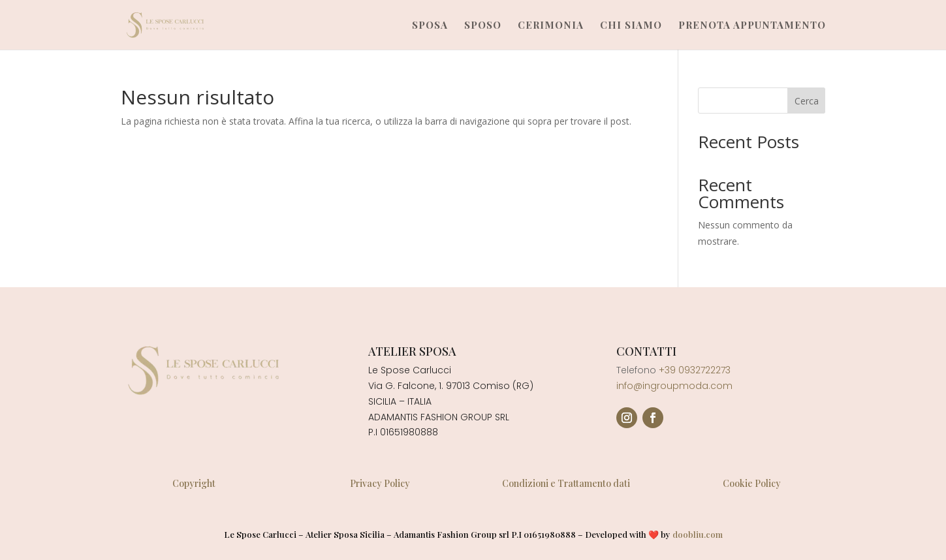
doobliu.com (698, 534)
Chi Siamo (631, 26)
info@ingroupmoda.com (674, 386)
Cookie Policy (752, 483)
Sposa (430, 26)
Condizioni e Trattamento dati (566, 483)
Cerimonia (551, 26)
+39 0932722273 (695, 370)
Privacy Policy (380, 483)
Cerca (807, 101)
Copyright (194, 483)
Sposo (483, 26)
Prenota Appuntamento (752, 26)
